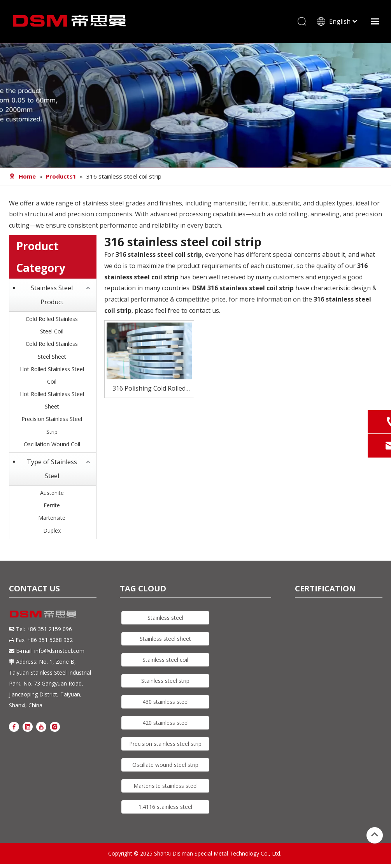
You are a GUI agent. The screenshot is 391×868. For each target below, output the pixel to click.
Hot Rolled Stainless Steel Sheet (52, 400)
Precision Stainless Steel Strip (52, 425)
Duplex (52, 530)
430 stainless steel (166, 702)
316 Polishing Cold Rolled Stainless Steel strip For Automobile (149, 389)
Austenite (52, 493)
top (375, 835)
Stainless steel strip (165, 681)
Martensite (52, 518)
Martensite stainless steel (166, 786)
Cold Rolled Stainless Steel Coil (52, 325)
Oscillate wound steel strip (165, 765)
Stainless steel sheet (165, 639)
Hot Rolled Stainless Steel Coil (52, 375)
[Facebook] (14, 726)
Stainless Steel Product (52, 295)
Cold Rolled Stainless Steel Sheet (52, 350)
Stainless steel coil (165, 660)
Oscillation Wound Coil (52, 444)
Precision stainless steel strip (165, 744)
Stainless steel (165, 618)
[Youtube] (41, 726)
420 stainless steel (166, 723)
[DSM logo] (43, 614)
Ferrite (52, 505)
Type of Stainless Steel (52, 469)
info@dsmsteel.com (59, 651)
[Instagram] (55, 726)
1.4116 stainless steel (165, 807)
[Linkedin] (28, 726)
